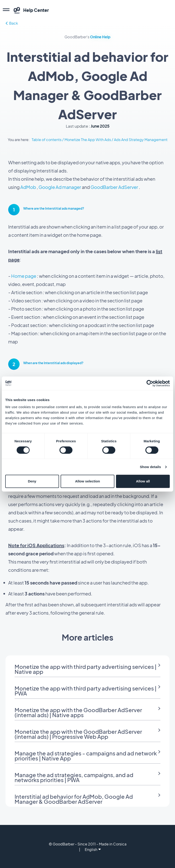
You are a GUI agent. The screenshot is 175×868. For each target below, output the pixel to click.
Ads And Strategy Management (141, 140)
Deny (32, 481)
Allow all (143, 481)
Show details (151, 467)
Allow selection (87, 481)
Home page (24, 276)
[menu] (6, 10)
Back (12, 23)
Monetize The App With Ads (88, 140)
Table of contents (47, 140)
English (93, 849)
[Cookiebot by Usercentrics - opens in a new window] (150, 383)
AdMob (28, 187)
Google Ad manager (60, 187)
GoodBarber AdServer (114, 187)
